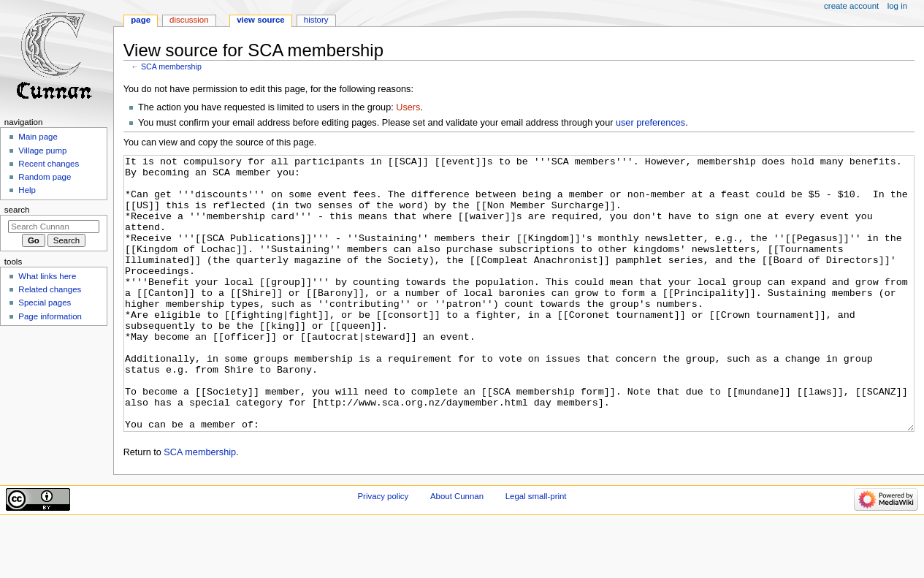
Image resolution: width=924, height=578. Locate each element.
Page (141, 20)
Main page (38, 137)
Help (27, 190)
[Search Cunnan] (54, 227)
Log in (897, 6)
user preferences (650, 123)
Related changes (50, 289)
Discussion (189, 20)
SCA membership (171, 66)
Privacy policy (383, 551)
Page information (50, 316)
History (316, 20)
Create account (851, 6)
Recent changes (49, 164)
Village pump (42, 151)
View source (261, 20)
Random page (45, 177)
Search (17, 210)
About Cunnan (457, 551)
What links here (47, 276)
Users (408, 107)
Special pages (45, 303)
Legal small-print (536, 551)
